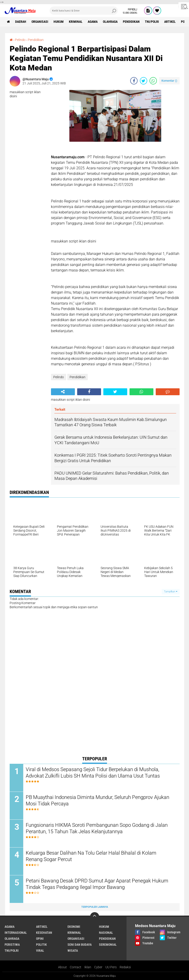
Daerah (21, 22)
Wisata (73, 951)
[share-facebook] (134, 81)
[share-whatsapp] (153, 81)
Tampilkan (171, 592)
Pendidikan (131, 22)
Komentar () (169, 81)
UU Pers (111, 967)
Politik (41, 945)
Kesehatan (44, 933)
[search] (84, 11)
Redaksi (125, 967)
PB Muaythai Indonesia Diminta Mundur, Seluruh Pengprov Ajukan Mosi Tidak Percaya (97, 801)
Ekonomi (74, 927)
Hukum (59, 22)
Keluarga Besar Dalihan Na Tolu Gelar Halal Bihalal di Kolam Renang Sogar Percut (91, 856)
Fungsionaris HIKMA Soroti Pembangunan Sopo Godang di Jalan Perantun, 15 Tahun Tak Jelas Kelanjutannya (97, 828)
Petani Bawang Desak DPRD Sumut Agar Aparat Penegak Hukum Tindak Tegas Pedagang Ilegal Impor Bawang (97, 884)
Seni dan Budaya (80, 945)
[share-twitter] (144, 81)
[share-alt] (63, 392)
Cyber (98, 967)
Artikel (170, 22)
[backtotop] (95, 917)
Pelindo (20, 40)
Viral (40, 951)
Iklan (88, 967)
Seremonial (108, 945)
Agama (93, 22)
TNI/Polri (152, 22)
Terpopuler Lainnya (95, 907)
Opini (40, 939)
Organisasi (40, 22)
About (62, 967)
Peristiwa (12, 945)
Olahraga (110, 22)
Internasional (16, 933)
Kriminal (76, 22)
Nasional (106, 933)
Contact (76, 967)
